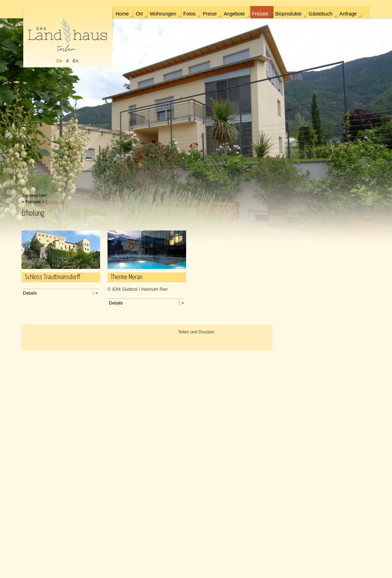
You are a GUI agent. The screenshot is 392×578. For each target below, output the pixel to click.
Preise (210, 14)
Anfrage (348, 14)
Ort (139, 14)
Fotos (189, 14)
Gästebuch (320, 14)
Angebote (234, 14)
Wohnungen (163, 14)
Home (122, 14)
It (68, 61)
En (75, 61)
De (59, 61)
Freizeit (260, 14)
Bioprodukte (289, 14)
